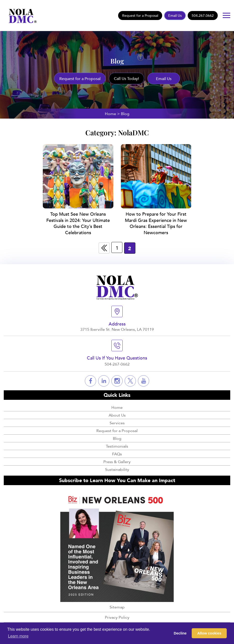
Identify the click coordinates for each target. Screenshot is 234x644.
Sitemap (117, 606)
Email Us (175, 15)
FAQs (117, 453)
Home (110, 114)
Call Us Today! (127, 79)
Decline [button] (180, 633)
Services (117, 422)
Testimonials (117, 445)
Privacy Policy (117, 617)
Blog (117, 438)
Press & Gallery (117, 461)
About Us (117, 414)
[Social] (90, 380)
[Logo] (21, 15)
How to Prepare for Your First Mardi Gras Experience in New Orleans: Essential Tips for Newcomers (156, 223)
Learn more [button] (18, 636)
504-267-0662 (117, 363)
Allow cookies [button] (209, 633)
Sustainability (117, 469)
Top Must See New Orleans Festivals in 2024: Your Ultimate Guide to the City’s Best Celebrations (78, 223)
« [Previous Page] (104, 247)
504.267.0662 (203, 15)
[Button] (226, 15)
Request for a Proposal (140, 15)
